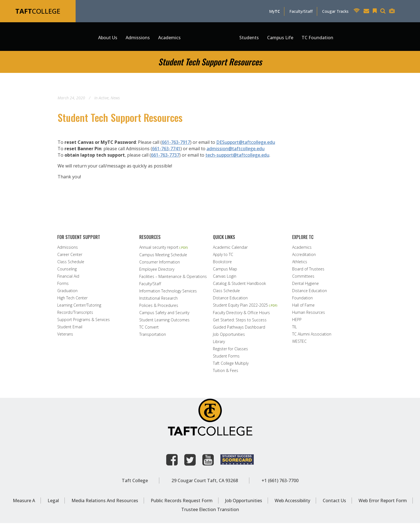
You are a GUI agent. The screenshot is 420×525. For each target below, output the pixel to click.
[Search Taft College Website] (384, 12)
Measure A (24, 502)
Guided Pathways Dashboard (239, 329)
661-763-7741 (166, 151)
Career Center (70, 257)
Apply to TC (223, 257)
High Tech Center (72, 300)
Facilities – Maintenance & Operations (173, 278)
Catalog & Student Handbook (239, 285)
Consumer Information (160, 264)
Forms (63, 285)
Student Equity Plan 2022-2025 (240, 307)
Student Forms (226, 358)
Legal (53, 502)
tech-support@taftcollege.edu (237, 157)
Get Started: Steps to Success (240, 322)
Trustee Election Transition (210, 511)
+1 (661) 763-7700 (280, 482)
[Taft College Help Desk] (393, 12)
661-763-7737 (165, 157)
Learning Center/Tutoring (79, 307)
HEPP (297, 322)
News (115, 100)
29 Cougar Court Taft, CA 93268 (205, 482)
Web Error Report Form (383, 502)
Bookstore (222, 264)
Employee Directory (157, 271)
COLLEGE (38, 11)
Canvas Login (225, 278)
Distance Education (230, 300)
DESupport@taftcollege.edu (246, 144)
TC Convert (149, 329)
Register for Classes (230, 351)
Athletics (300, 264)
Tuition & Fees (226, 373)
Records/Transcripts (75, 314)
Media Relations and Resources (105, 502)
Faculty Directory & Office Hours (241, 315)
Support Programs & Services (84, 322)
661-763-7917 (176, 144)
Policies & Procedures (159, 307)
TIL (295, 329)
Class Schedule (71, 264)
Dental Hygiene (305, 285)
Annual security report (159, 249)
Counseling (67, 271)
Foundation (302, 300)
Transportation (153, 336)
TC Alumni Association (312, 336)
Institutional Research (158, 300)
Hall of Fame (303, 307)
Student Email (70, 329)
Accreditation (304, 257)
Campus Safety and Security (164, 315)
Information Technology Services (168, 293)
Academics (302, 249)
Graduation (67, 293)
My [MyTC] (274, 11)
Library (219, 344)
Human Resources (309, 314)
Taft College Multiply (231, 365)
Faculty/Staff (301, 11)
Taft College (135, 482)
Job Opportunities (229, 336)
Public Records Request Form (182, 502)
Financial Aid (68, 278)
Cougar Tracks (335, 11)
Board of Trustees (308, 271)
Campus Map (225, 271)
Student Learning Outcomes (164, 322)
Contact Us (334, 502)
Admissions (68, 249)
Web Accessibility (292, 502)
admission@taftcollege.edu (236, 151)
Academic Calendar (230, 249)
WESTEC (299, 343)
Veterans (65, 336)
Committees (303, 278)
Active (104, 100)
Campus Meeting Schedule (163, 257)
